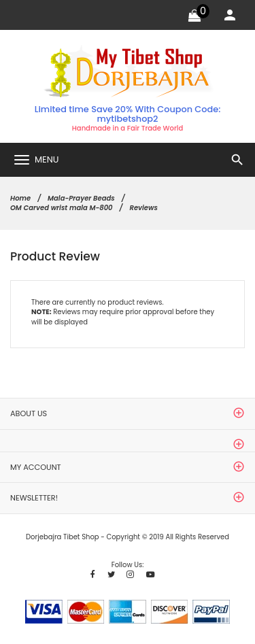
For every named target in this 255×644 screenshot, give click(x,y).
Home (20, 198)
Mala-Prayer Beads (81, 198)
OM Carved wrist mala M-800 (62, 208)
